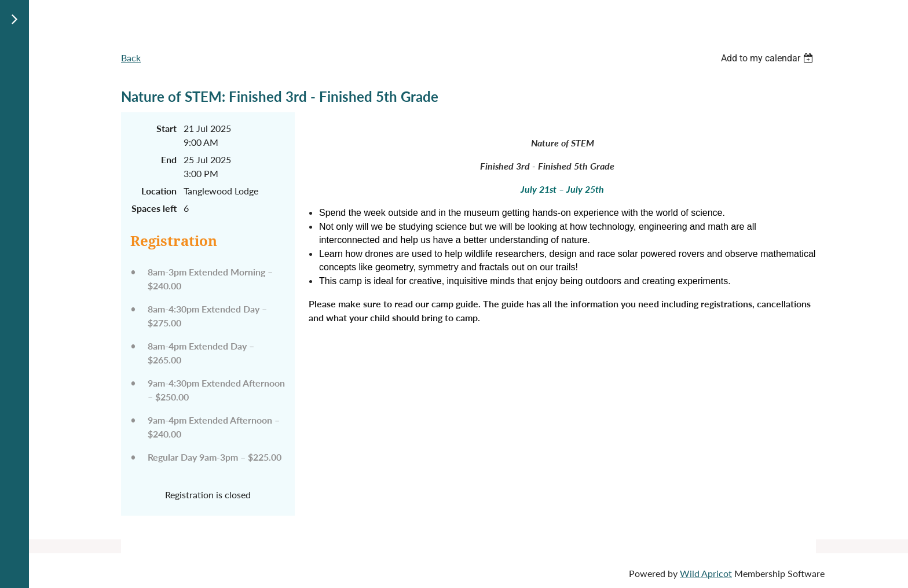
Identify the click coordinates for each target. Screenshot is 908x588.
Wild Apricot (706, 573)
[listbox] (768, 58)
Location (159, 191)
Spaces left (154, 208)
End (169, 159)
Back (131, 58)
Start (166, 128)
